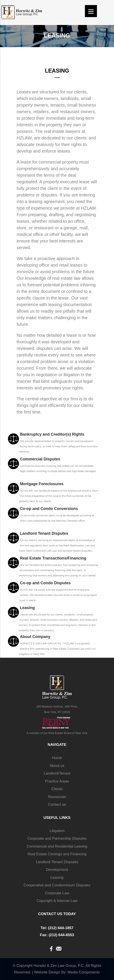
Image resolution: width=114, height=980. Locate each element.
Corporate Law (57, 893)
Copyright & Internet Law (57, 901)
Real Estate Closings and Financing (57, 854)
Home (57, 758)
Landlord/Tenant (57, 773)
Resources (57, 797)
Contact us (57, 804)
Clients (57, 789)
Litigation (57, 831)
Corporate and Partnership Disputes (57, 838)
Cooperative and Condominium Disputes (57, 885)
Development (57, 870)
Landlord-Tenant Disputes (57, 862)
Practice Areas (57, 781)
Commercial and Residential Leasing (57, 846)
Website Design (47, 972)
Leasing (57, 878)
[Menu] (91, 11)
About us (57, 766)
